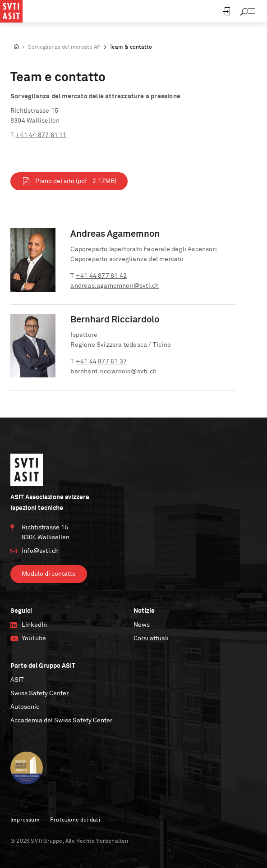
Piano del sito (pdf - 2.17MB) (69, 181)
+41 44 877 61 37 (101, 362)
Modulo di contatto (49, 574)
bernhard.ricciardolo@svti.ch (113, 372)
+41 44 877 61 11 (41, 135)
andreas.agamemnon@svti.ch (115, 286)
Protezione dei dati (75, 820)
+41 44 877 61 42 (101, 276)
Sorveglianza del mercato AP (64, 47)
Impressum (25, 820)
